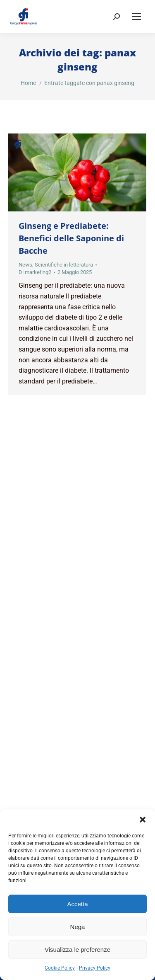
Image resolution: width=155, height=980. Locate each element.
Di (35, 272)
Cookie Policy (60, 968)
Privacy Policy (95, 968)
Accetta (77, 904)
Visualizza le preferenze (77, 950)
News (25, 265)
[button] (143, 820)
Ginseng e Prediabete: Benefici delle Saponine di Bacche (71, 238)
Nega (78, 927)
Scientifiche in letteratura (64, 265)
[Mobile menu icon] (136, 17)
